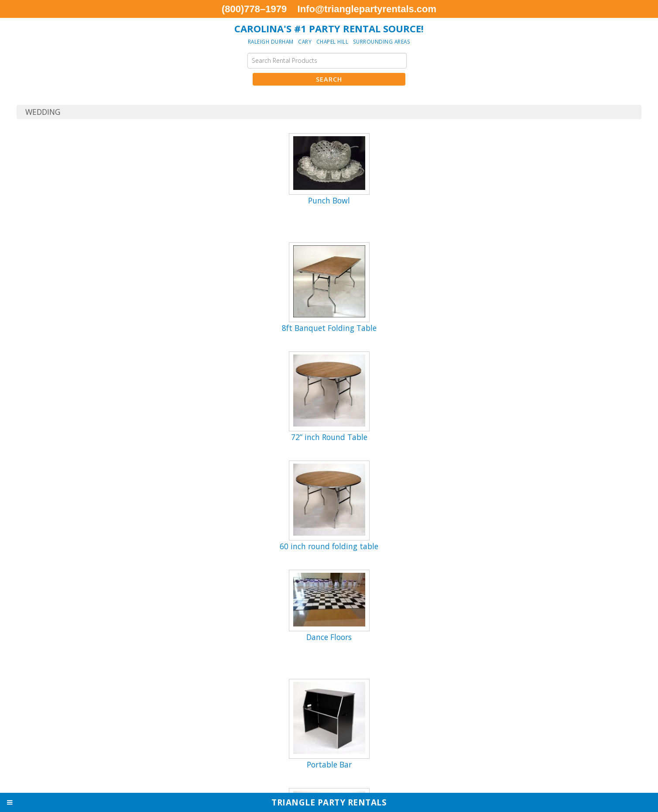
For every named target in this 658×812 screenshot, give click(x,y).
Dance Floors (329, 637)
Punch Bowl (329, 200)
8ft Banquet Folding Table (329, 328)
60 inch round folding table (329, 546)
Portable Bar (329, 764)
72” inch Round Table (329, 437)
